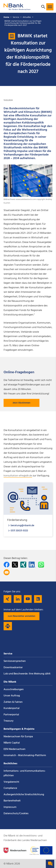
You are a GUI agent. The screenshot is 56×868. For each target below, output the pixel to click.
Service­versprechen (15, 661)
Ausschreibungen (14, 689)
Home (6, 17)
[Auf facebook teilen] (7, 565)
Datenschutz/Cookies (16, 814)
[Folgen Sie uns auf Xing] (7, 599)
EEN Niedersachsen (14, 749)
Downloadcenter (13, 668)
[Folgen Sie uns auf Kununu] (38, 599)
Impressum (10, 807)
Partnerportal (11, 715)
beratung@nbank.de (22, 525)
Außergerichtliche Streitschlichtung (24, 795)
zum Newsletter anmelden (22, 616)
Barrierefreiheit (12, 801)
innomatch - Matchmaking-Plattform (25, 755)
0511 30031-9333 (19, 531)
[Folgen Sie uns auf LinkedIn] (18, 599)
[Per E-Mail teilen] (7, 572)
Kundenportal (11, 708)
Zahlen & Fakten (13, 702)
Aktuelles (27, 17)
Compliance (10, 788)
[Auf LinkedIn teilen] (32, 565)
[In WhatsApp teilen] (41, 565)
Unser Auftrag (12, 696)
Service (16, 17)
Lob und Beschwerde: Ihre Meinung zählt (27, 674)
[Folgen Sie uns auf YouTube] (28, 599)
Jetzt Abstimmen (21, 403)
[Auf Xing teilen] (23, 565)
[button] (50, 7)
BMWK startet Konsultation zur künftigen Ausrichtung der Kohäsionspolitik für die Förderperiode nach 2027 (23, 23)
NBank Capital (12, 743)
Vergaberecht (11, 782)
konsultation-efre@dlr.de (18, 476)
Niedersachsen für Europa (18, 737)
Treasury (9, 721)
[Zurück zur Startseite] (17, 9)
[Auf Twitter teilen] (15, 565)
